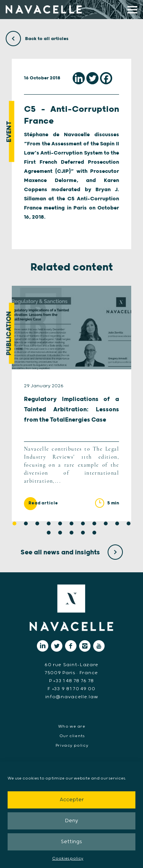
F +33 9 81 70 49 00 (71, 689)
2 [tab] (26, 523)
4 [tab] (49, 523)
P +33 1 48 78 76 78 (71, 681)
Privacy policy (72, 746)
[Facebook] (106, 78)
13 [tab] (60, 533)
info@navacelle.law (72, 697)
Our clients (72, 736)
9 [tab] (106, 523)
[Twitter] (92, 78)
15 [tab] (83, 533)
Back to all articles (37, 39)
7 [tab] (83, 523)
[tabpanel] (71, 403)
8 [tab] (94, 523)
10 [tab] (117, 523)
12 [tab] (49, 533)
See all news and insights (72, 552)
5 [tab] (60, 523)
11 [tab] (129, 523)
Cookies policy (68, 858)
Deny (71, 821)
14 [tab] (71, 533)
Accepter (72, 800)
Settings (71, 842)
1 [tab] (14, 523)
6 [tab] (71, 523)
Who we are (72, 726)
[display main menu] (132, 10)
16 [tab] (94, 533)
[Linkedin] (79, 78)
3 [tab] (37, 523)
